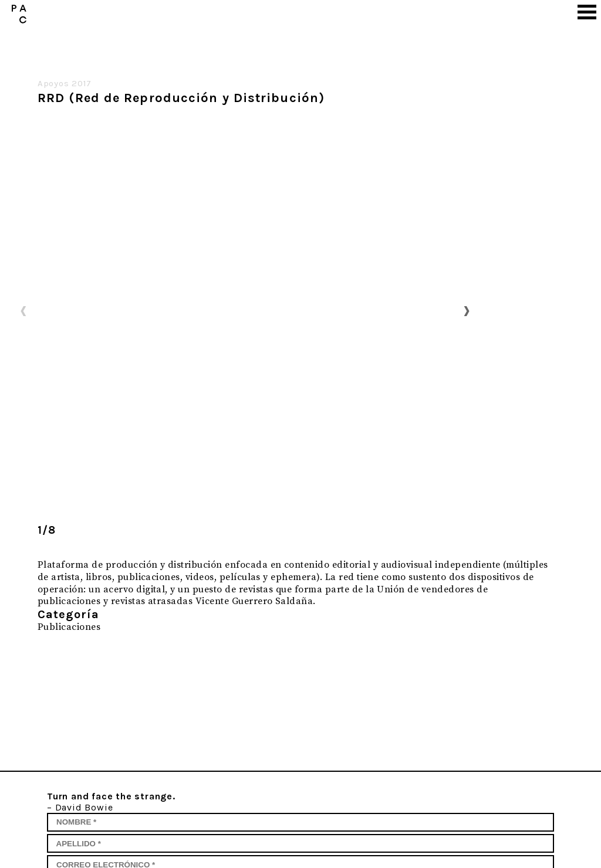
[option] (245, 310)
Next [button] (467, 310)
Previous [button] (23, 310)
